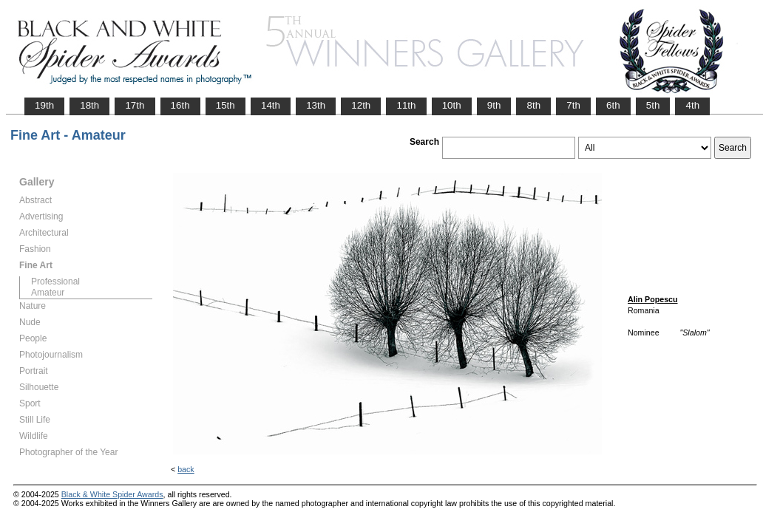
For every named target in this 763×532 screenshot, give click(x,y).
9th (494, 105)
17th (135, 105)
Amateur (48, 293)
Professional (55, 282)
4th (692, 105)
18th (89, 105)
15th (225, 105)
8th (533, 105)
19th (44, 105)
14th (271, 105)
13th (316, 105)
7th (573, 105)
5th (653, 105)
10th (452, 105)
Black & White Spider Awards (112, 494)
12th (361, 105)
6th (613, 105)
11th (406, 105)
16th (180, 105)
